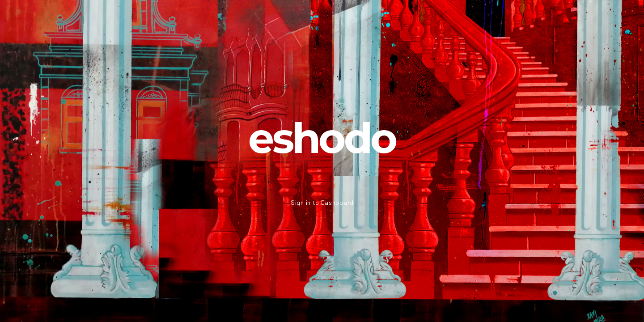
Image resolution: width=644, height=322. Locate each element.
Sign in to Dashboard (322, 202)
